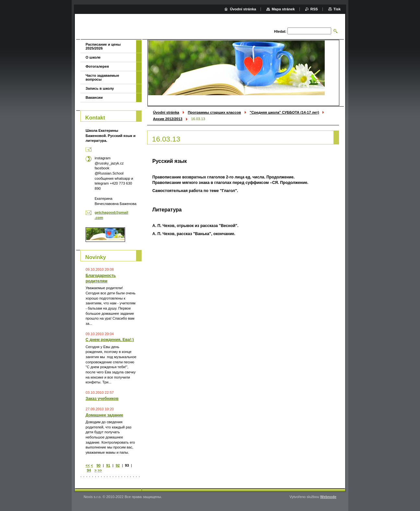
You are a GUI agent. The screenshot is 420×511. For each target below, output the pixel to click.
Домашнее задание (104, 415)
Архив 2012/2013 (168, 119)
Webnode (328, 497)
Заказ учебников (102, 399)
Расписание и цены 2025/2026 (103, 46)
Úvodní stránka (166, 112)
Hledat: (280, 31)
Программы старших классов (215, 112)
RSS (314, 9)
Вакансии (94, 97)
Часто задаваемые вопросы (102, 77)
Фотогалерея (97, 66)
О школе (93, 57)
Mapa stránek (283, 9)
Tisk (337, 9)
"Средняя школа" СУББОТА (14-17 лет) (284, 112)
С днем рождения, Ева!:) (110, 340)
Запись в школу (100, 88)
